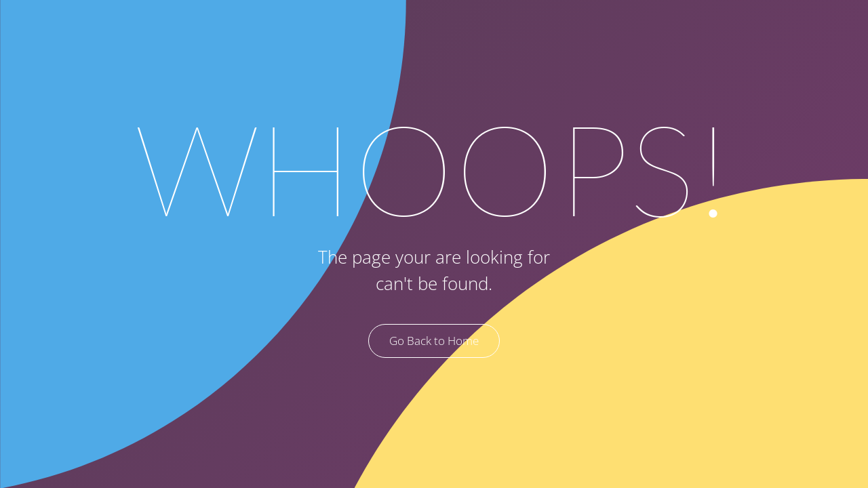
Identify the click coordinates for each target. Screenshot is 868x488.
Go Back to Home (434, 341)
